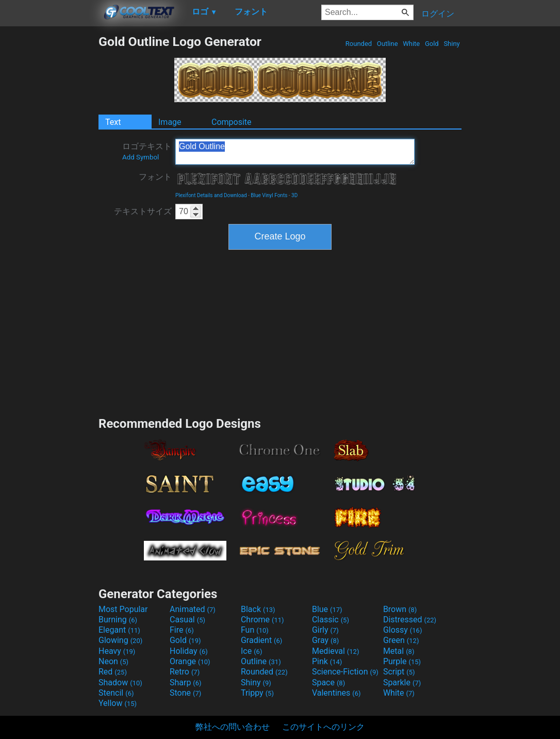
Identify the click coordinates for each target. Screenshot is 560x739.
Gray (325, 640)
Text (113, 122)
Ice (251, 651)
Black (258, 609)
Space (328, 682)
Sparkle (402, 682)
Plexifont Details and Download (211, 195)
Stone (185, 693)
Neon (113, 661)
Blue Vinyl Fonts (269, 195)
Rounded (359, 44)
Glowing (120, 640)
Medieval (336, 651)
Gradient (261, 640)
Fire (182, 630)
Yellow (118, 703)
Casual (187, 620)
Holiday (189, 651)
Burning (118, 620)
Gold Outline (295, 152)
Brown (400, 609)
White (411, 44)
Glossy (403, 630)
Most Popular (123, 609)
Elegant (119, 630)
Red (113, 672)
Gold (432, 44)
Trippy (257, 693)
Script (399, 672)
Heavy (117, 651)
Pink (327, 661)
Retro (185, 672)
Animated (193, 609)
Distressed (410, 620)
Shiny (452, 44)
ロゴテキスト (147, 151)
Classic (331, 620)
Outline (388, 44)
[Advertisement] (49, 189)
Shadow (120, 682)
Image (170, 122)
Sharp (186, 682)
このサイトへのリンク (323, 727)
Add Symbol (141, 157)
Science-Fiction (345, 672)
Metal (399, 651)
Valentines (336, 693)
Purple (402, 661)
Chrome (262, 620)
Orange (190, 661)
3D (294, 195)
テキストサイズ (143, 211)
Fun (255, 630)
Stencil (116, 693)
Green (401, 640)
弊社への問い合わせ (233, 727)
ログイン (438, 14)
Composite (232, 122)
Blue (327, 609)
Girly (325, 630)
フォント (155, 177)
